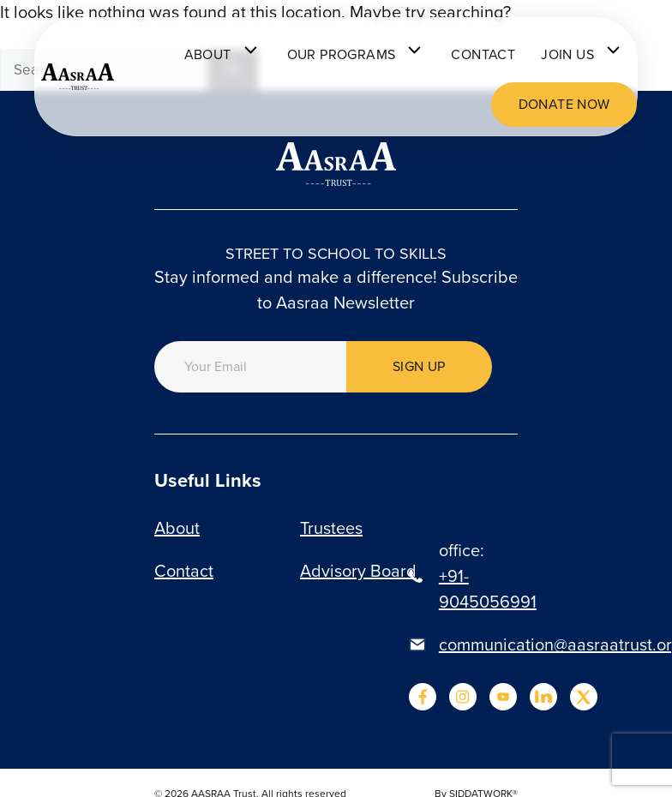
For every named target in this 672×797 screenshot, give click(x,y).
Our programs (357, 54)
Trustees (331, 528)
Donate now (564, 104)
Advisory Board (358, 571)
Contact (483, 54)
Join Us (582, 54)
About (223, 54)
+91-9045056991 (488, 589)
